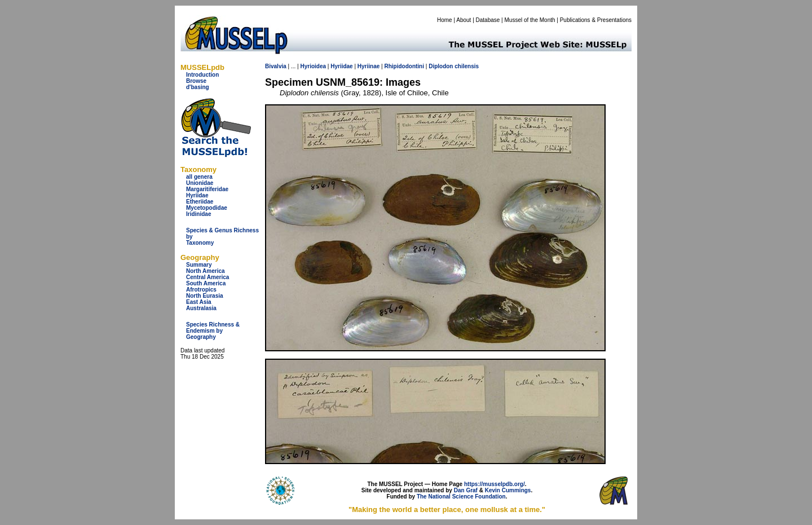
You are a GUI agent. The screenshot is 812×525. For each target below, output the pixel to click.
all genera (199, 177)
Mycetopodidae (207, 208)
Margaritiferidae (207, 189)
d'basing (198, 87)
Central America (208, 277)
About (464, 20)
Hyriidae (197, 195)
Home (445, 20)
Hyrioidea (313, 66)
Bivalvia (276, 66)
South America (206, 283)
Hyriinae (369, 66)
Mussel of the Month (530, 20)
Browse (196, 81)
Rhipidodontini (404, 66)
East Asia (199, 302)
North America (206, 271)
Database (488, 20)
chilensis (467, 66)
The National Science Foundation (461, 497)
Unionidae (200, 183)
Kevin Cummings (508, 490)
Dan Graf (466, 490)
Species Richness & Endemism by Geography (213, 331)
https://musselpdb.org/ (495, 484)
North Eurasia (205, 296)
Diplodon (441, 66)
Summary (199, 265)
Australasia (201, 308)
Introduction (202, 75)
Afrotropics (201, 290)
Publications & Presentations (596, 20)
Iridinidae (198, 214)
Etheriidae (200, 202)
